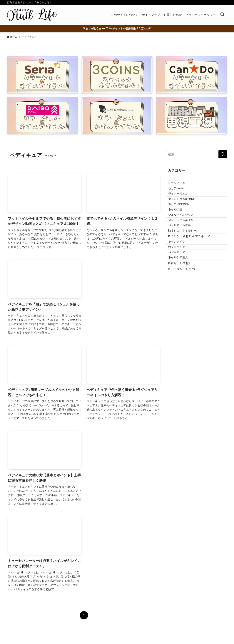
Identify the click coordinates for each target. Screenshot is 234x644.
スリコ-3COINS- (183, 218)
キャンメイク (182, 275)
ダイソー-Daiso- (183, 201)
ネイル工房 (180, 226)
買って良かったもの (184, 318)
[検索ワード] (197, 154)
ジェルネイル (180, 184)
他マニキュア (182, 284)
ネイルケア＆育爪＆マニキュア (192, 267)
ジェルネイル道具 (184, 250)
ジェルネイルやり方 (186, 234)
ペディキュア (182, 292)
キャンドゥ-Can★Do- (187, 209)
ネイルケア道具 (183, 300)
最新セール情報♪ (182, 309)
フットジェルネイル (186, 242)
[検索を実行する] (223, 154)
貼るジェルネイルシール (189, 258)
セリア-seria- (181, 193)
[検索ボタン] (222, 15)
